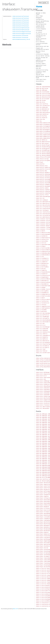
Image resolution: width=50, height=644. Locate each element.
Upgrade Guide (40, 75)
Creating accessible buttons (42, 44)
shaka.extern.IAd (41, 379)
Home (39, 6)
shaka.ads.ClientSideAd (43, 92)
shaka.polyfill (40, 164)
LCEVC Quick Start (41, 79)
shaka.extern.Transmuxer (43, 405)
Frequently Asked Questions (41, 72)
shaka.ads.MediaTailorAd (43, 97)
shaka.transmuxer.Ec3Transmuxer (21, 24)
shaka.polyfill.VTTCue (42, 195)
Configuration (40, 19)
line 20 (28, 39)
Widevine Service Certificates (41, 61)
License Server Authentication (40, 26)
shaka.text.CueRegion (42, 200)
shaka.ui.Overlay (41, 269)
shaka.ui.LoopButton (42, 262)
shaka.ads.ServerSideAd (43, 99)
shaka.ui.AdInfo (40, 231)
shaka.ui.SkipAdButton (42, 293)
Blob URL (38, 68)
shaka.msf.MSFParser (42, 140)
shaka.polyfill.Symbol (42, 188)
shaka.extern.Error (41, 376)
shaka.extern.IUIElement (43, 388)
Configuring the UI (41, 34)
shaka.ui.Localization (42, 260)
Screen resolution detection (41, 39)
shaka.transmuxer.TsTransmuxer (20, 35)
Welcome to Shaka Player (41, 14)
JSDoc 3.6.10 (15, 609)
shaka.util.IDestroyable (43, 407)
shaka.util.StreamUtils (43, 346)
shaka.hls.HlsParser (42, 118)
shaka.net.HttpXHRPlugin (43, 150)
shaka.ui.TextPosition (42, 301)
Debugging (39, 18)
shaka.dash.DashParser (42, 114)
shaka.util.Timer (41, 349)
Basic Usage (39, 16)
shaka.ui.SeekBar (41, 287)
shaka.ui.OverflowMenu (42, 267)
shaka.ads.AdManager (42, 90)
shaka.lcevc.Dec (40, 119)
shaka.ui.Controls (41, 243)
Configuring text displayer (41, 36)
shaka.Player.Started (42, 548)
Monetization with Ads (42, 46)
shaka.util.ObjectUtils (43, 341)
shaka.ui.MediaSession (42, 263)
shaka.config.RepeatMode (43, 367)
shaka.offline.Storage (42, 159)
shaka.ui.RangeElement (42, 277)
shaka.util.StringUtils (43, 348)
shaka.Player (40, 162)
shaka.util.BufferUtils (43, 315)
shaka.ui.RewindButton (42, 284)
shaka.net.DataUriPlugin (43, 145)
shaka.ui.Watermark (41, 311)
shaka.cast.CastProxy (42, 104)
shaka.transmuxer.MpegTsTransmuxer (22, 32)
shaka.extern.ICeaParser (43, 384)
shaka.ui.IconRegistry (42, 258)
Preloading (39, 31)
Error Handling (40, 42)
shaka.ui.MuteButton (42, 265)
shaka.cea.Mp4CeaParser (43, 109)
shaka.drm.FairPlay (41, 116)
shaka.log (39, 121)
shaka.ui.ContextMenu (42, 241)
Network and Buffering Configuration (42, 22)
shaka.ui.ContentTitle (42, 239)
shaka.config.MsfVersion (43, 363)
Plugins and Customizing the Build (42, 49)
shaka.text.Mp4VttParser (43, 203)
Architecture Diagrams (42, 54)
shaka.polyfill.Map (41, 171)
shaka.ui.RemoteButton (42, 281)
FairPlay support (41, 64)
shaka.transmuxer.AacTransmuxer (21, 16)
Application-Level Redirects (41, 66)
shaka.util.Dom (40, 324)
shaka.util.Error (41, 325)
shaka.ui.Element (41, 246)
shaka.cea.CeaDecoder (42, 107)
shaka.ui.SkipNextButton (43, 294)
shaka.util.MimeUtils (42, 337)
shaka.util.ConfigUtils (43, 318)
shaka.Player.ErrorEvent (43, 508)
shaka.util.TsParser (42, 351)
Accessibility (40, 81)
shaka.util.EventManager (43, 327)
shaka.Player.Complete (42, 496)
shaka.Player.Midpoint (42, 532)
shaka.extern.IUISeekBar (43, 393)
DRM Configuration (41, 24)
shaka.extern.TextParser (43, 403)
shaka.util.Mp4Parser (42, 339)
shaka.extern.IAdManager (43, 381)
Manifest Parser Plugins (40, 52)
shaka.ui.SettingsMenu (42, 291)
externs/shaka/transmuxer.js (19, 39)
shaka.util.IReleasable (43, 408)
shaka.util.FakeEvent (42, 330)
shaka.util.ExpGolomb (42, 329)
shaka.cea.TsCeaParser (42, 111)
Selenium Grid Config (42, 70)
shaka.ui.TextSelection (43, 303)
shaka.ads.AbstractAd (42, 88)
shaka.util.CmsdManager (43, 317)
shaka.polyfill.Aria (42, 166)
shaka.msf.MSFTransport (43, 143)
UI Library (39, 32)
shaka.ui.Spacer (40, 298)
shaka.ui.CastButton (42, 236)
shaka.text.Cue (40, 198)
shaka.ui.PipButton (41, 270)
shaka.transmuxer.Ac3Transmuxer (21, 20)
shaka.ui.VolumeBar (41, 310)
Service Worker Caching (43, 56)
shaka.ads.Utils (40, 102)
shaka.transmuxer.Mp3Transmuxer (21, 28)
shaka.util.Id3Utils (42, 334)
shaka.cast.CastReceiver (43, 106)
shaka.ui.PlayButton (42, 274)
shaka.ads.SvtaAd (41, 100)
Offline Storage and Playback (42, 58)
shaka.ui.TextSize (41, 305)
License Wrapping (41, 29)
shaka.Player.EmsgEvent (43, 507)
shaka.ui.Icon (40, 257)
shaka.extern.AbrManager (43, 372)
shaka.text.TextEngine (42, 210)
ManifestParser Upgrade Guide (43, 77)
